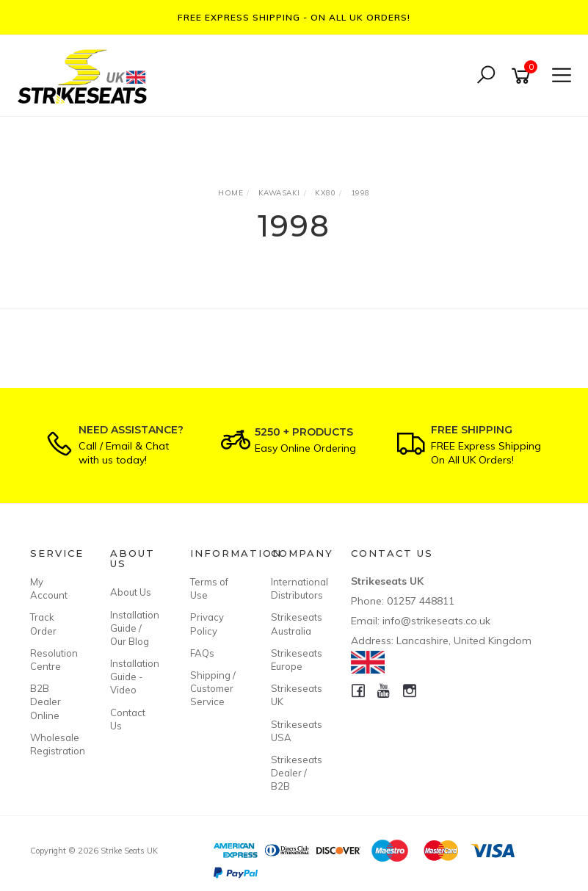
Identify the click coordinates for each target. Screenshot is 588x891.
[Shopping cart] (523, 76)
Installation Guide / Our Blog (134, 628)
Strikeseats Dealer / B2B (294, 773)
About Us (131, 592)
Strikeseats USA (294, 731)
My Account (49, 588)
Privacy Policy (207, 624)
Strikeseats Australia (294, 624)
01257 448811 (421, 601)
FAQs (202, 653)
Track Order (43, 624)
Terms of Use (209, 588)
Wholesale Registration (54, 744)
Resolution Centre (54, 660)
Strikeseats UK (294, 695)
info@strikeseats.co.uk (436, 621)
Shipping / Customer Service (213, 688)
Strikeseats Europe (294, 660)
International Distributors (294, 588)
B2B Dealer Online (46, 701)
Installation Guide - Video (134, 677)
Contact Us (128, 719)
